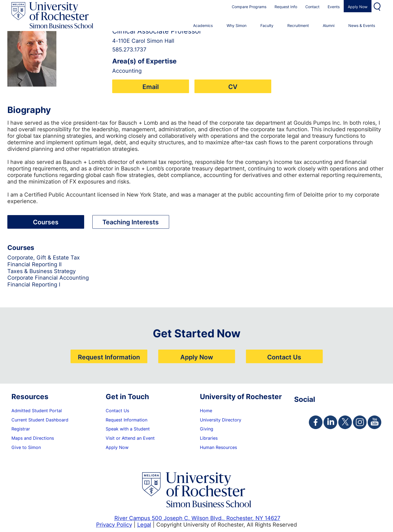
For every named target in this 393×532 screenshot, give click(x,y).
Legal (144, 524)
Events (334, 7)
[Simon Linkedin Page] (330, 422)
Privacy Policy (114, 524)
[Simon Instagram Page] (360, 422)
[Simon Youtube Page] (374, 422)
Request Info (286, 7)
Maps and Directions (33, 438)
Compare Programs (249, 7)
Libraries (209, 438)
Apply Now (358, 7)
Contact (312, 7)
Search (378, 6)
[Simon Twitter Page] (345, 422)
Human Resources (218, 447)
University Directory (221, 420)
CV (233, 87)
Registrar (21, 429)
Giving (207, 429)
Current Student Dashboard (40, 420)
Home (206, 411)
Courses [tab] (46, 222)
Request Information (109, 357)
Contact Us (284, 357)
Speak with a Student (128, 429)
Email (151, 87)
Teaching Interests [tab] (131, 222)
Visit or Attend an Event (130, 438)
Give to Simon (26, 447)
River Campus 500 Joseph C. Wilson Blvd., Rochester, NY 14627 (197, 518)
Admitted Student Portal (37, 411)
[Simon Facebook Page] (316, 422)
